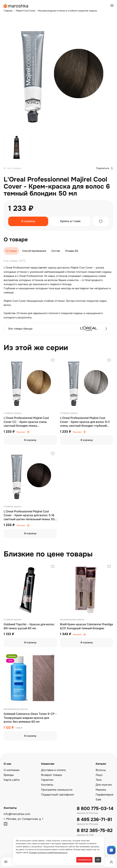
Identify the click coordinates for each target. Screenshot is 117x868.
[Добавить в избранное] (101, 221)
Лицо (99, 775)
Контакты (47, 785)
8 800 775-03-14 (95, 809)
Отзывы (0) (72, 251)
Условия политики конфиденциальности (48, 853)
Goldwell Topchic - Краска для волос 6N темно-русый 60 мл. (29, 626)
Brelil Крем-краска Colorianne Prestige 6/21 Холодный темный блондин (87, 626)
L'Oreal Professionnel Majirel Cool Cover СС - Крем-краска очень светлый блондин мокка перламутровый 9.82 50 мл (26, 422)
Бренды (9, 775)
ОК (98, 860)
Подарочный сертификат (58, 795)
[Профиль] (111, 862)
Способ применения (34, 251)
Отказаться (84, 860)
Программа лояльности (57, 790)
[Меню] (6, 862)
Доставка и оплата (53, 770)
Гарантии (47, 780)
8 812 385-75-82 (95, 831)
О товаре (11, 251)
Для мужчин (104, 785)
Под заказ (21, 432)
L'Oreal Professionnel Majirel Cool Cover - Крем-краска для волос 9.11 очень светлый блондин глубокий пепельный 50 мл (85, 422)
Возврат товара (51, 775)
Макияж (101, 790)
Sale (98, 800)
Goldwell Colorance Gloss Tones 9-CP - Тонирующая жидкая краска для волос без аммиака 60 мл (30, 718)
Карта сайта (12, 780)
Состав (56, 251)
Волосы (101, 770)
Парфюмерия (105, 795)
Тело (99, 780)
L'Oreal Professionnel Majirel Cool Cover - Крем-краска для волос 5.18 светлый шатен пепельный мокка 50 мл (29, 516)
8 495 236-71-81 (94, 820)
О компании (12, 770)
